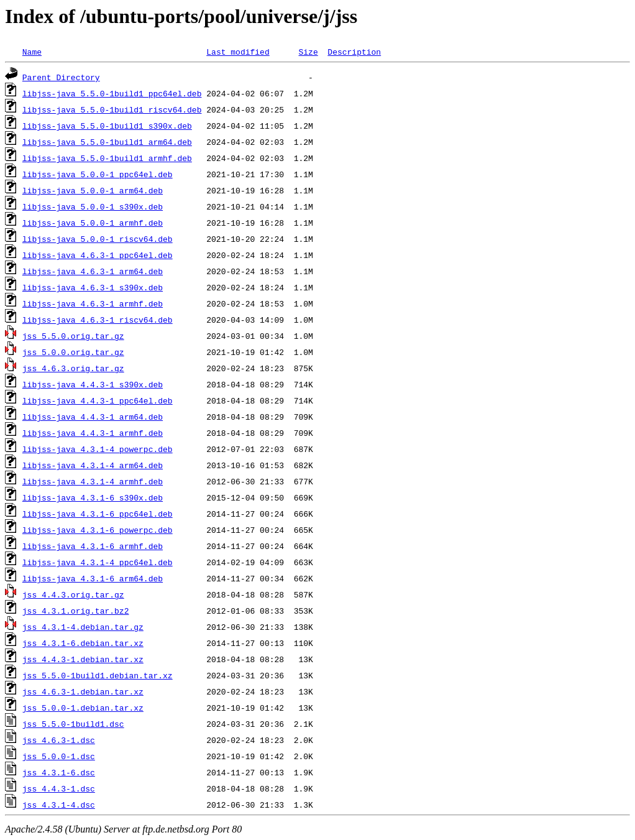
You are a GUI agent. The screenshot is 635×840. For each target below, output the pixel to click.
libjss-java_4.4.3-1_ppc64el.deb (98, 400)
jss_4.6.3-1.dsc (59, 740)
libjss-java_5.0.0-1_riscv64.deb (98, 239)
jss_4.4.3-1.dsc (59, 788)
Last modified (238, 52)
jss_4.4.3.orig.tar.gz (73, 594)
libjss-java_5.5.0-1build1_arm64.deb (107, 142)
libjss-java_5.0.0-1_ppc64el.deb (98, 174)
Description (354, 52)
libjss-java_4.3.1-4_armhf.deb (93, 481)
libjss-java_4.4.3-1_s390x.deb (93, 384)
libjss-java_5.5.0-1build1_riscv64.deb (112, 109)
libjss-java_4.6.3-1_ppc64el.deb (98, 255)
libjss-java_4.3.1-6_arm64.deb (93, 578)
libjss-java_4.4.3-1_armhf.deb (93, 433)
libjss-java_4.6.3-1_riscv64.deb (98, 320)
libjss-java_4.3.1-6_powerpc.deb (98, 530)
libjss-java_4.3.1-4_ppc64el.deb (98, 562)
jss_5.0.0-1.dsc (59, 756)
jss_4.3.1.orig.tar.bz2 (76, 611)
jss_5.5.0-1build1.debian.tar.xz (98, 675)
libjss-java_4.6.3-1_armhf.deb (93, 303)
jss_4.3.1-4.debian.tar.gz (83, 627)
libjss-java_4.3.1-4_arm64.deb (93, 465)
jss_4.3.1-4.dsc (59, 805)
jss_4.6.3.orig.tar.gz (73, 368)
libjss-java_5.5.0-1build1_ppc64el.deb (112, 93)
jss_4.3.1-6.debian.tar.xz (83, 643)
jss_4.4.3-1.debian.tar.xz (83, 659)
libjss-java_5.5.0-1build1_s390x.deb (107, 126)
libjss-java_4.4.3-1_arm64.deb (93, 417)
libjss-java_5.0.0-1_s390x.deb (93, 206)
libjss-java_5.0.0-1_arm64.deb (93, 190)
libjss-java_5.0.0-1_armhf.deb (93, 223)
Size (308, 52)
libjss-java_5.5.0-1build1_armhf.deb (107, 158)
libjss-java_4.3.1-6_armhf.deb (93, 546)
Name (32, 52)
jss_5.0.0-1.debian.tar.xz (83, 708)
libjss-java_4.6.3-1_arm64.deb (93, 271)
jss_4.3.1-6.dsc (59, 772)
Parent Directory (61, 77)
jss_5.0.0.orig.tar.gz (73, 352)
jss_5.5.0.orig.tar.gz (73, 336)
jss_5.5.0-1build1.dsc (73, 724)
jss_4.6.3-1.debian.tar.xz (83, 691)
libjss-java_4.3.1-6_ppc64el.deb (98, 514)
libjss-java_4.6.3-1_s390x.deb (93, 287)
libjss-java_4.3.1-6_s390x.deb (93, 497)
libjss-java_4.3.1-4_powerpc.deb (98, 449)
